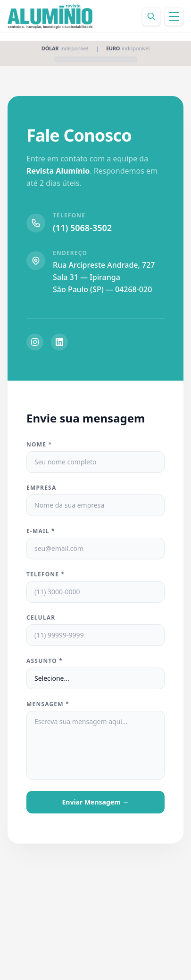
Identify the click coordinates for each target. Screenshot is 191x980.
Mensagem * (48, 704)
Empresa (41, 488)
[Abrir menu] (174, 16)
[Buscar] (151, 16)
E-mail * (41, 531)
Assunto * (45, 661)
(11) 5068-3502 (82, 228)
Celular (41, 618)
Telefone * (46, 574)
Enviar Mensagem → (96, 802)
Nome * (39, 445)
